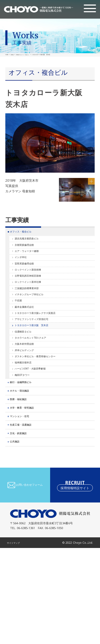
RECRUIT (75, 581)
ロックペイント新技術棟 (35, 288)
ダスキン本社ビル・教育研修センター (44, 413)
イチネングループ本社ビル (36, 324)
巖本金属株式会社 (30, 342)
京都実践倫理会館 (30, 253)
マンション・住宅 (25, 499)
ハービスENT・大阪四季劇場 (38, 431)
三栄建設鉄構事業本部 (33, 315)
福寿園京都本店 (28, 422)
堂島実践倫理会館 (30, 279)
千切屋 (22, 333)
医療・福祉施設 (23, 475)
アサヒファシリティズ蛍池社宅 (39, 360)
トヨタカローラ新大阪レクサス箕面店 (44, 351)
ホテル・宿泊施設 (25, 463)
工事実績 (14, 55)
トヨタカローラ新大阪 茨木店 (39, 369)
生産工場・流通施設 (26, 511)
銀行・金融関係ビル (26, 450)
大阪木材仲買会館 (30, 395)
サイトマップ (16, 639)
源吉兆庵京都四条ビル (33, 244)
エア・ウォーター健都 (33, 262)
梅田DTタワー (27, 440)
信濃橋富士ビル (28, 378)
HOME (7, 55)
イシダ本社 (25, 271)
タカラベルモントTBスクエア (38, 386)
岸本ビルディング (30, 404)
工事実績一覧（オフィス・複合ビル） (30, 55)
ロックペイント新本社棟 (35, 306)
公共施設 (18, 536)
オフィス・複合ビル (26, 234)
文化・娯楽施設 (23, 524)
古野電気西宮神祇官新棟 (35, 297)
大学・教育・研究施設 (28, 487)
